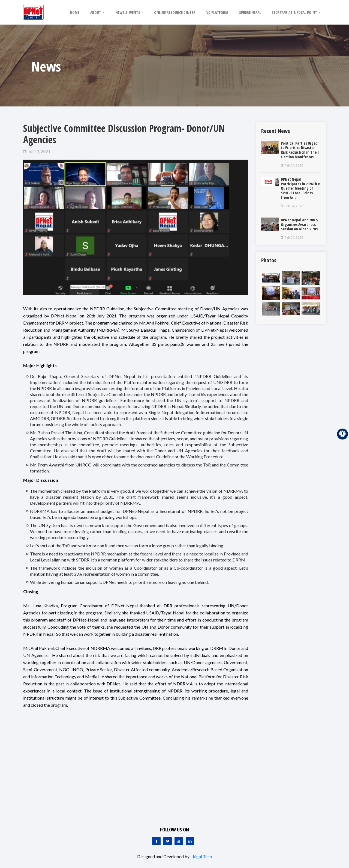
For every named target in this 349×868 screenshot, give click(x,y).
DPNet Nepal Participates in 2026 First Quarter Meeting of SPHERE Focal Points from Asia (301, 188)
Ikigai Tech (202, 856)
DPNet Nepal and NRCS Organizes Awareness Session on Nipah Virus (299, 225)
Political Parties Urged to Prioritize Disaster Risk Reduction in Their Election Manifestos (300, 150)
